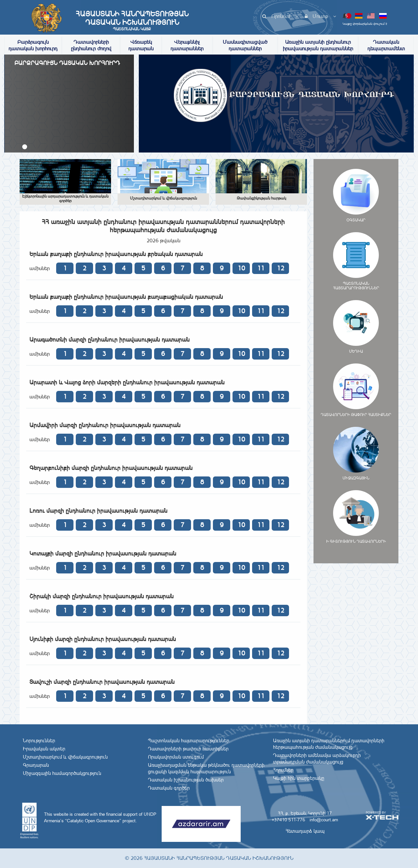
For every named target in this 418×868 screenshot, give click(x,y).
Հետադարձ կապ (305, 831)
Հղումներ (283, 770)
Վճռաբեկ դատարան (141, 45)
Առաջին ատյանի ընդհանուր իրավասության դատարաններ (318, 45)
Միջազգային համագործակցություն (62, 773)
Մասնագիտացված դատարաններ (245, 45)
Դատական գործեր (169, 788)
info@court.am (324, 820)
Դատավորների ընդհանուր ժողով (91, 45)
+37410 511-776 (288, 820)
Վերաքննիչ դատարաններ (187, 45)
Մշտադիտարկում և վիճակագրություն (65, 757)
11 (261, 268)
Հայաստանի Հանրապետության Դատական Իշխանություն (132, 21)
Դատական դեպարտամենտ (386, 45)
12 (281, 268)
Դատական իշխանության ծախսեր (186, 780)
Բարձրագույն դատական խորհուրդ (33, 45)
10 (241, 268)
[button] (25, 147)
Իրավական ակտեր (44, 749)
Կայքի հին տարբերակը (299, 778)
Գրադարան (36, 765)
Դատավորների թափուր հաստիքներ (188, 749)
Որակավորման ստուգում (176, 757)
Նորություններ (39, 741)
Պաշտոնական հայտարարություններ (189, 741)
